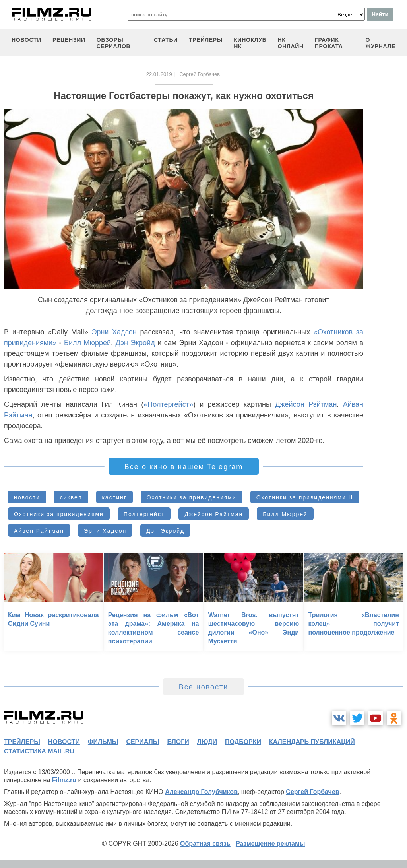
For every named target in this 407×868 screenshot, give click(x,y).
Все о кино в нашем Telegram (184, 467)
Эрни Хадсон (114, 332)
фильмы (103, 742)
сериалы (142, 742)
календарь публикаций (312, 742)
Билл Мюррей (87, 343)
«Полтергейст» (168, 404)
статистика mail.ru (39, 751)
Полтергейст (144, 514)
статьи (166, 40)
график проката (329, 43)
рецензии (69, 40)
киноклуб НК (250, 43)
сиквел (71, 497)
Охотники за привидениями (192, 497)
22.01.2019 (159, 74)
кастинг (114, 497)
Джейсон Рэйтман (306, 404)
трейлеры (206, 40)
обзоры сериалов (114, 43)
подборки (243, 742)
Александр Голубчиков (201, 792)
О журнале (380, 43)
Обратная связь (205, 844)
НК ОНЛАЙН (291, 43)
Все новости (204, 687)
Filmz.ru (64, 780)
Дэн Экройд (135, 343)
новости (26, 40)
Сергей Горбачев (312, 792)
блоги (178, 742)
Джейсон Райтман (214, 514)
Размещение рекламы (270, 844)
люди (207, 742)
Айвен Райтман (39, 531)
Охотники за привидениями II (305, 497)
